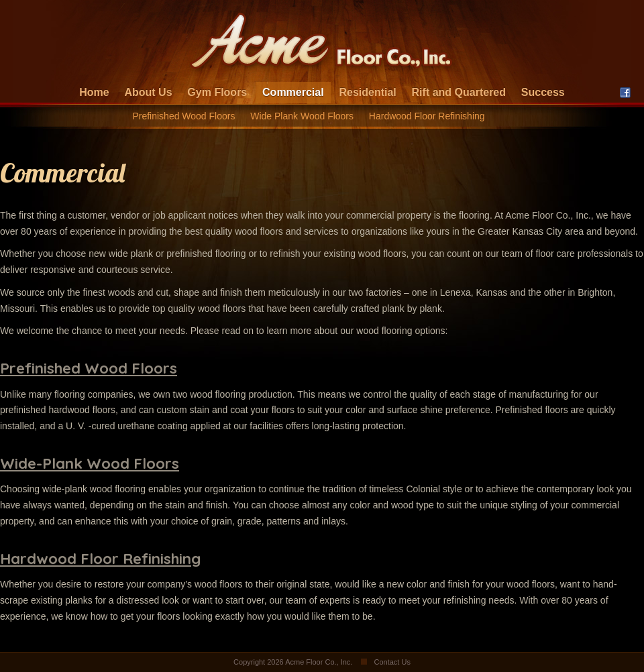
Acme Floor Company (322, 44)
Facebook (625, 93)
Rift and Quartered (459, 92)
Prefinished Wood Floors (183, 116)
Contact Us (392, 662)
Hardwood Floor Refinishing (427, 116)
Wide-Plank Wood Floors (90, 463)
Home (94, 92)
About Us (148, 92)
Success (543, 92)
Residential (367, 92)
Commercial (293, 92)
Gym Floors (217, 92)
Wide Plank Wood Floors (302, 116)
